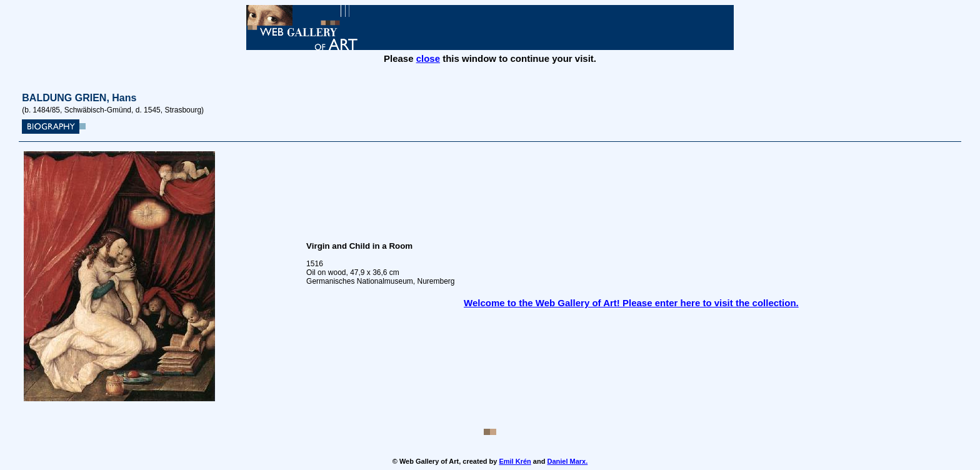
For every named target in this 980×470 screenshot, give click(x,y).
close (428, 58)
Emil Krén (515, 461)
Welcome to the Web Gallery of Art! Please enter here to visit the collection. (631, 303)
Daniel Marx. (567, 461)
